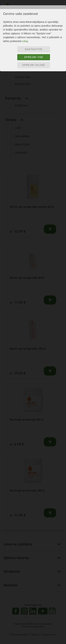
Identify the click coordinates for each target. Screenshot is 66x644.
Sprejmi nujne (34, 65)
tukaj (25, 41)
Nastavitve (34, 49)
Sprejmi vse (34, 57)
